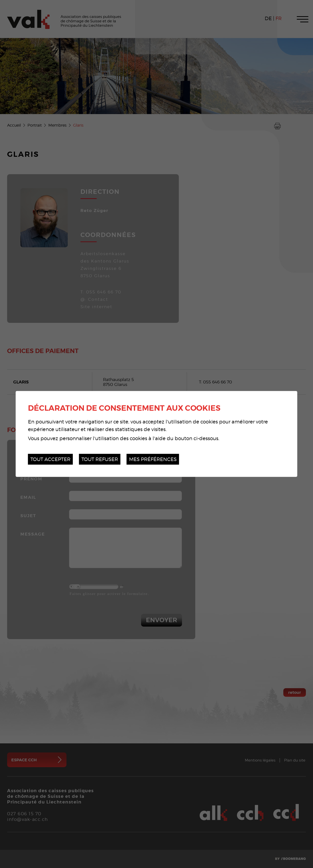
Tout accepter (50, 459)
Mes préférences (153, 459)
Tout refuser (100, 459)
